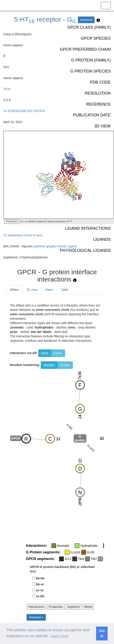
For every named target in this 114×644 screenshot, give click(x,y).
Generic (49, 365)
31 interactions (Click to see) (23, 235)
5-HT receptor (38, 19)
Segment (73, 607)
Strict (45, 353)
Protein (65, 365)
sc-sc (40, 590)
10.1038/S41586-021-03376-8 (24, 111)
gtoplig (51, 246)
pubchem (39, 246)
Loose (58, 353)
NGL (22, 221)
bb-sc (40, 584)
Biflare (15, 290)
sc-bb (40, 596)
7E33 (7, 89)
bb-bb (40, 578)
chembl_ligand (66, 246)
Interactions (36, 607)
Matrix (49, 290)
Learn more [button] (60, 636)
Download (86, 20)
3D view (32, 290)
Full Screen (12, 221)
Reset (88, 607)
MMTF (69, 221)
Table (65, 290)
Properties (56, 607)
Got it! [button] (102, 633)
